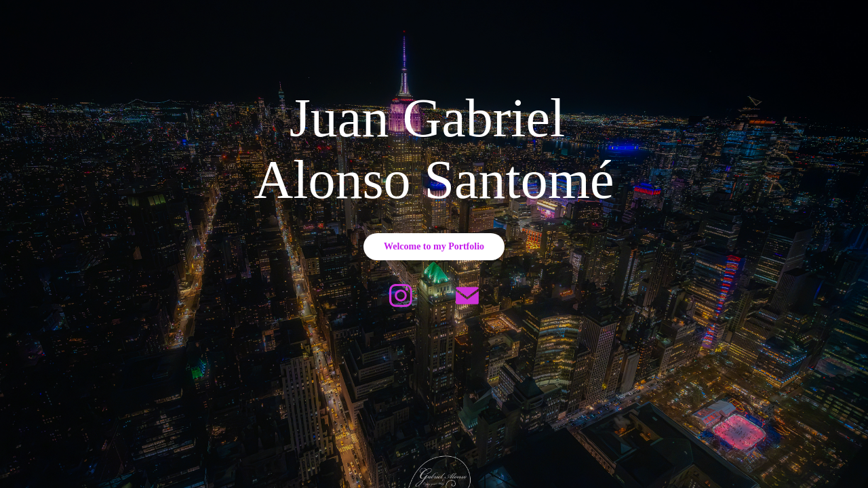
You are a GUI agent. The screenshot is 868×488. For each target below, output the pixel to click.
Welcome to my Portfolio (434, 246)
